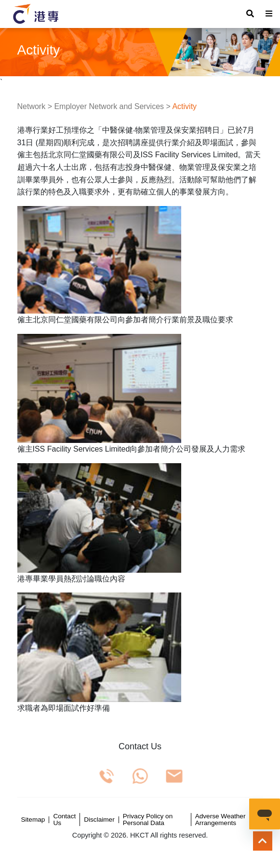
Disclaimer (99, 820)
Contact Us (64, 820)
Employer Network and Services (109, 106)
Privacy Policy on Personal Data (148, 820)
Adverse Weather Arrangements (220, 820)
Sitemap (33, 820)
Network (32, 106)
